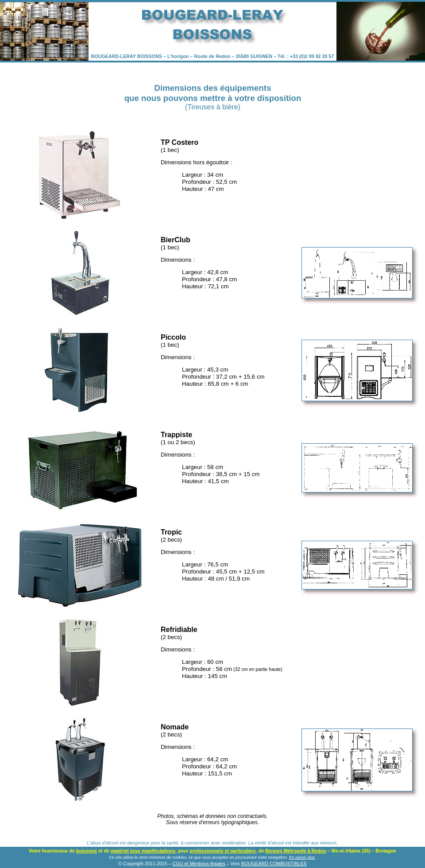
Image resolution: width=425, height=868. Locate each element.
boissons (87, 851)
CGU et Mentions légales (199, 864)
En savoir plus (302, 857)
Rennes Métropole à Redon (296, 851)
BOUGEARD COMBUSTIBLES (274, 864)
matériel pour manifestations (143, 851)
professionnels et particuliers (223, 851)
